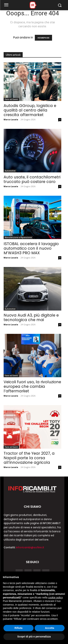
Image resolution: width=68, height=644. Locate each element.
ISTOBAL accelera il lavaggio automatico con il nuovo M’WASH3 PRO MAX (31, 248)
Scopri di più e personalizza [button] (34, 637)
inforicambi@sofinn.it (30, 547)
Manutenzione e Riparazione (18, 237)
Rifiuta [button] (18, 628)
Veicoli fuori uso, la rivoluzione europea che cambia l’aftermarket (32, 386)
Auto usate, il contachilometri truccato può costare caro (32, 179)
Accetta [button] (50, 628)
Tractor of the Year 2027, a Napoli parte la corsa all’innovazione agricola (29, 458)
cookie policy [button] (55, 598)
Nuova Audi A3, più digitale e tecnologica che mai (31, 317)
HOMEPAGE (43, 38)
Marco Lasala (11, 119)
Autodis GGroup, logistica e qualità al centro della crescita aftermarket (30, 110)
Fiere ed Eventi (11, 99)
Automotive (10, 171)
